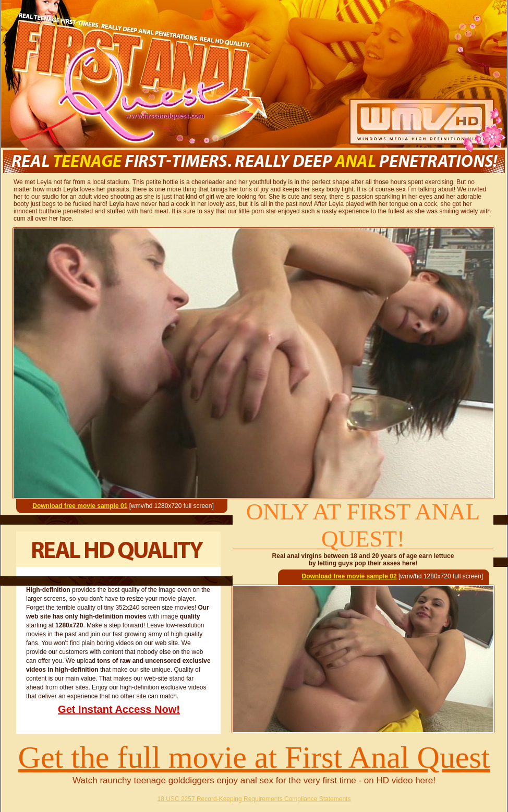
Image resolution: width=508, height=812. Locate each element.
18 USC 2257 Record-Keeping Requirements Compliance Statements (254, 799)
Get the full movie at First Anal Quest (254, 757)
